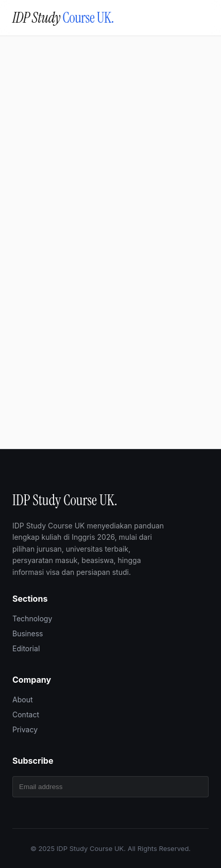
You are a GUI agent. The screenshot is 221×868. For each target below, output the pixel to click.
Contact (26, 714)
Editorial (26, 648)
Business (28, 633)
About (22, 700)
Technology (32, 618)
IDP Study (63, 18)
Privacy (25, 729)
